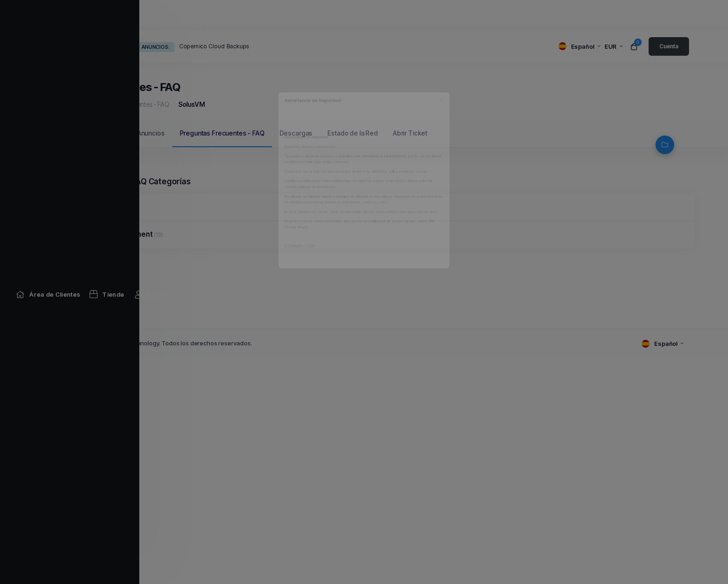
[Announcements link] (189, 15)
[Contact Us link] (488, 15)
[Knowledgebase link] (270, 15)
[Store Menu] (135, 15)
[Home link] (76, 15)
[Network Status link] (361, 15)
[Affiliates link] (427, 15)
